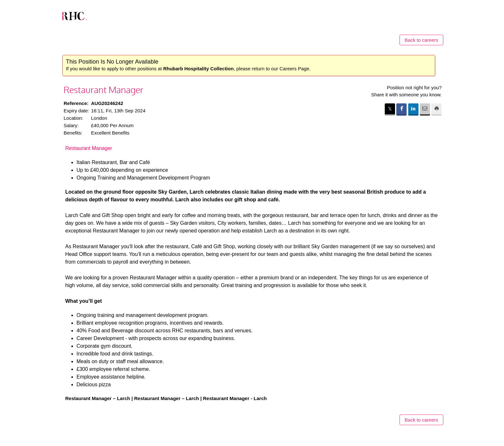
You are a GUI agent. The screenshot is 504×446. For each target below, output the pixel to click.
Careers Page (294, 69)
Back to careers (421, 40)
